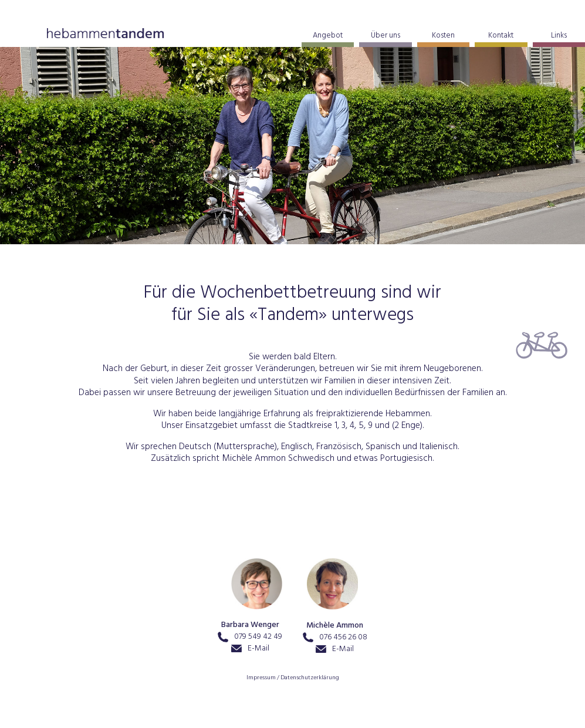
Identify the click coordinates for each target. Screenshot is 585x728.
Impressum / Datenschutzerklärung (293, 678)
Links (559, 36)
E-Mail (250, 649)
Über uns (386, 36)
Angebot (328, 36)
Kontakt (501, 36)
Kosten (443, 36)
